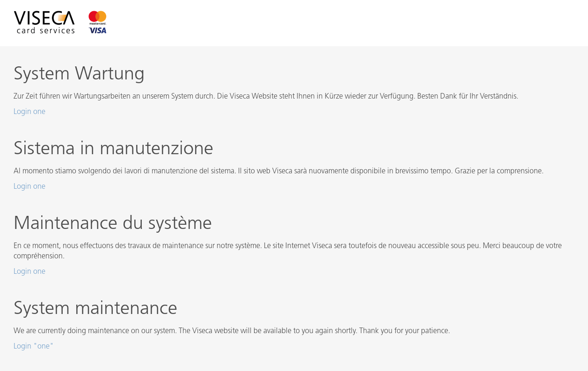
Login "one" (34, 347)
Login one (29, 112)
